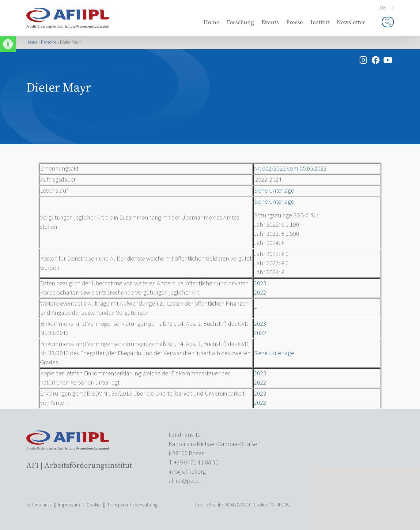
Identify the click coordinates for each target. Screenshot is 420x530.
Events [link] (270, 22)
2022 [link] (260, 293)
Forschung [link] (240, 22)
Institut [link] (320, 22)
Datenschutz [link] (39, 505)
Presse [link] (295, 22)
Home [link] (211, 22)
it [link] (392, 8)
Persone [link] (49, 42)
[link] (8, 44)
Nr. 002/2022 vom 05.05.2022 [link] (290, 169)
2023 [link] (260, 284)
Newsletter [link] (351, 22)
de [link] (383, 8)
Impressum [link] (69, 505)
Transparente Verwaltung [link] (132, 505)
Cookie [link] (94, 505)
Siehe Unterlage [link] (274, 191)
